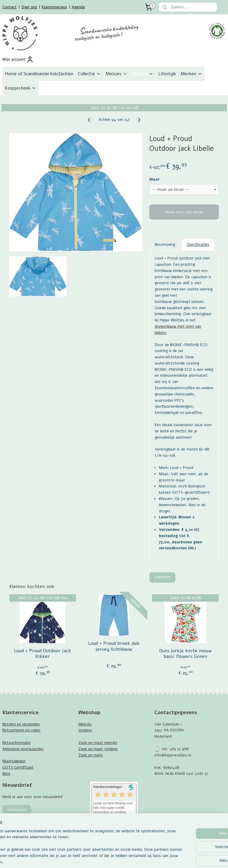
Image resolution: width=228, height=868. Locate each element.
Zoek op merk (90, 755)
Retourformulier (17, 743)
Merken (191, 74)
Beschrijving (165, 245)
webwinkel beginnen (131, 857)
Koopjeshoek (20, 88)
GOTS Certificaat (18, 767)
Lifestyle (167, 74)
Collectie (90, 74)
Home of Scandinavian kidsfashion (39, 74)
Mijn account (18, 60)
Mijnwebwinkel (180, 857)
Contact (9, 7)
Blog (6, 774)
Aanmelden (17, 810)
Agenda (78, 7)
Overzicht (162, 577)
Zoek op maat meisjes (98, 743)
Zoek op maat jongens (98, 749)
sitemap (99, 857)
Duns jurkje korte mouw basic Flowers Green (185, 654)
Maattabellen (14, 761)
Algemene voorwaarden (23, 749)
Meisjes (117, 74)
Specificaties (198, 245)
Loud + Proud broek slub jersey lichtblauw (114, 647)
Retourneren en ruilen (21, 730)
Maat (155, 180)
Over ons (29, 7)
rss (110, 857)
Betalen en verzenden (21, 724)
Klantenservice (54, 7)
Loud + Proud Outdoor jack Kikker (42, 654)
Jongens (143, 74)
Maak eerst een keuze (184, 212)
